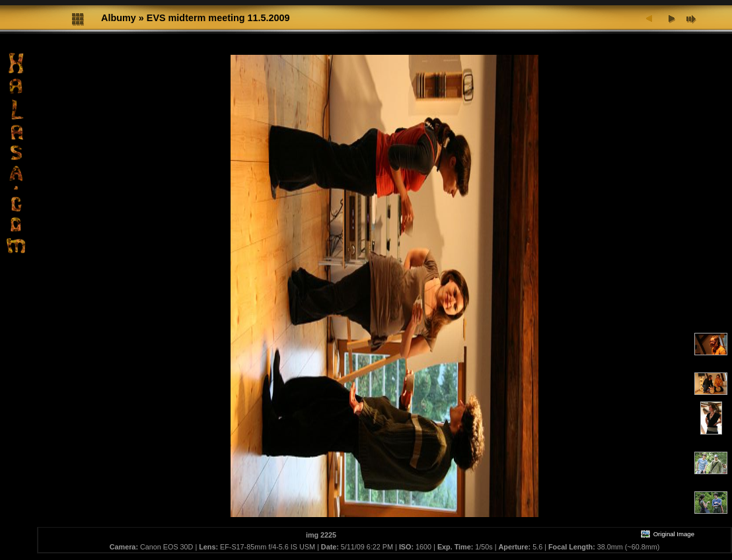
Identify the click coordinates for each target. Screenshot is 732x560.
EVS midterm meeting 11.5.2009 (218, 18)
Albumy (119, 18)
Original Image (667, 534)
